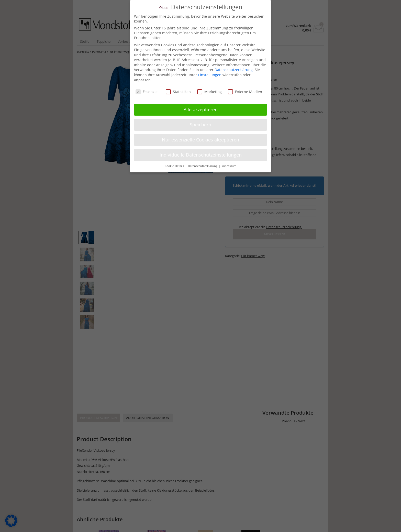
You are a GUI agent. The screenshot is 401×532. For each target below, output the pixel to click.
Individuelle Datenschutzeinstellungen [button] (201, 155)
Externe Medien (245, 92)
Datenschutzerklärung (234, 70)
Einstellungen (210, 75)
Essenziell (148, 92)
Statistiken (178, 92)
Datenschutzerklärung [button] (203, 166)
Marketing (209, 92)
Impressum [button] (229, 166)
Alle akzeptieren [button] (201, 109)
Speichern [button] (201, 125)
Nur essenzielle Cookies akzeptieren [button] (201, 140)
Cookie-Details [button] (175, 166)
